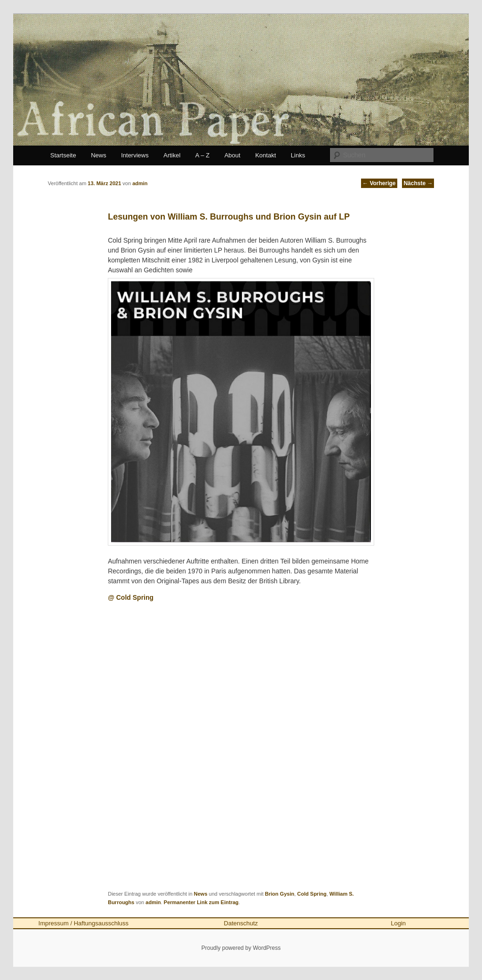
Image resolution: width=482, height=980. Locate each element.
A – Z (202, 155)
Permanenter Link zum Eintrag (201, 902)
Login (398, 923)
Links (298, 155)
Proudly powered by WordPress (241, 948)
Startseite (63, 155)
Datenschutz (241, 923)
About (233, 155)
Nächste (418, 183)
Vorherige (379, 183)
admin (153, 902)
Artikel (172, 155)
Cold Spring (312, 894)
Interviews (135, 155)
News (99, 155)
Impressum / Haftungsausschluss (84, 923)
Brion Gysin (280, 894)
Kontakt (265, 155)
